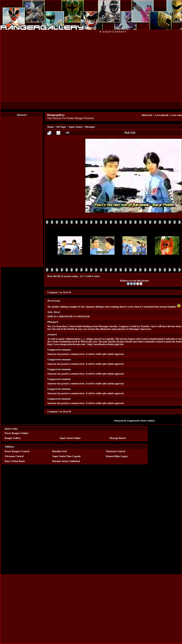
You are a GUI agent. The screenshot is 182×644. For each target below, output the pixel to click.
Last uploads (162, 115)
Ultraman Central (14, 456)
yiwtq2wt (52, 334)
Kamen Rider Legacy (117, 456)
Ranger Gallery (13, 438)
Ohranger (90, 127)
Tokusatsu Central (116, 451)
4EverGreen (54, 301)
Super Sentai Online (70, 438)
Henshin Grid (59, 451)
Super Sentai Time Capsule (66, 456)
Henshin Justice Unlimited (66, 461)
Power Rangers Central (17, 451)
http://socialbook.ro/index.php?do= (106, 344)
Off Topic (61, 127)
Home (51, 127)
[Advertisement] (22, 192)
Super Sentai (75, 127)
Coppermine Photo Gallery (141, 421)
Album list (147, 115)
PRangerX (53, 322)
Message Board (117, 438)
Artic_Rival (53, 312)
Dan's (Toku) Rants (15, 461)
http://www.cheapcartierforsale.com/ (66, 344)
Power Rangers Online (16, 433)
